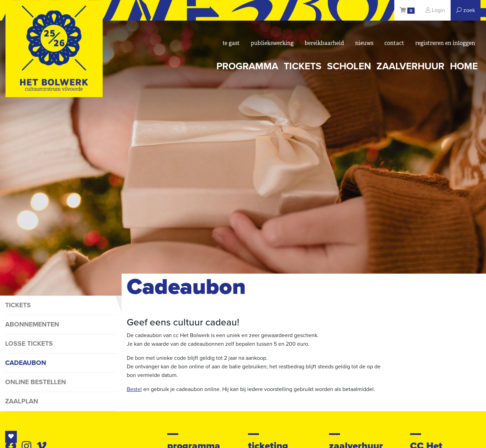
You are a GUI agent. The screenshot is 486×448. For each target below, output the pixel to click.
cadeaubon (26, 363)
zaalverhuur (410, 66)
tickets (303, 66)
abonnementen (32, 324)
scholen (349, 66)
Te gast (231, 43)
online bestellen (36, 382)
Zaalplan (22, 401)
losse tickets (29, 343)
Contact (394, 43)
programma (247, 66)
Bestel (134, 389)
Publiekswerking (272, 43)
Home (464, 66)
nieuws (364, 43)
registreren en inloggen (445, 43)
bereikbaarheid (324, 43)
